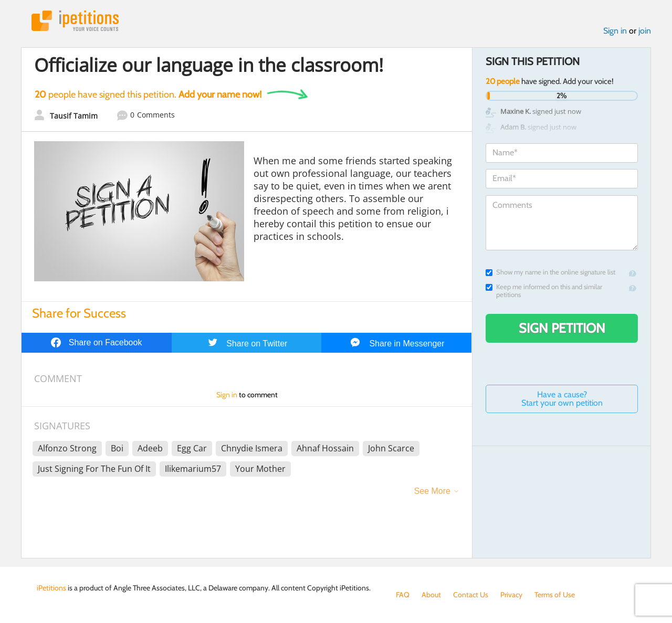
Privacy (511, 595)
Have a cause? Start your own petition (562, 399)
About (431, 595)
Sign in (615, 31)
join (645, 31)
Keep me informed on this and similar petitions (544, 291)
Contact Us (471, 595)
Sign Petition (562, 328)
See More (432, 491)
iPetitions (75, 21)
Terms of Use (555, 595)
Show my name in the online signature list (550, 272)
